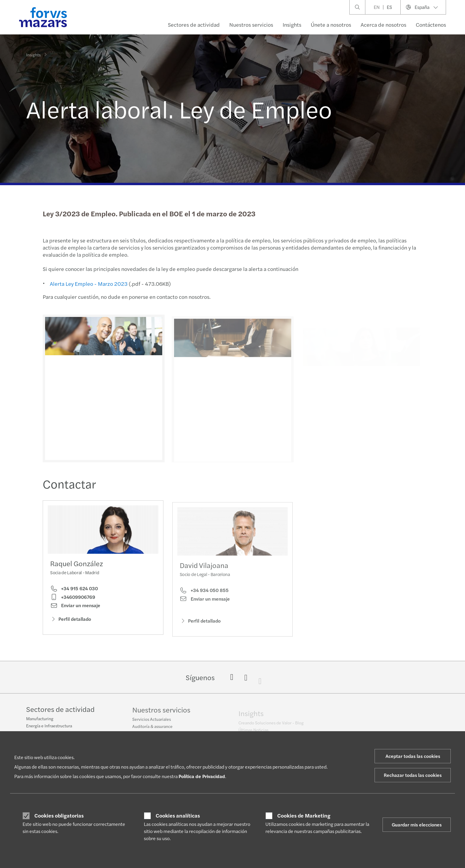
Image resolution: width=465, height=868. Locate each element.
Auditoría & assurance (152, 730)
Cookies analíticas (178, 815)
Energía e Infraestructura (49, 726)
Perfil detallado (71, 621)
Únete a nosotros (331, 24)
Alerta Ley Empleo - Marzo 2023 (88, 284)
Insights (292, 24)
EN (377, 7)
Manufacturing (40, 719)
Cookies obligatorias (59, 815)
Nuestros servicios (251, 24)
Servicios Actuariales (152, 723)
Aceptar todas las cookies (413, 756)
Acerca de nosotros (383, 24)
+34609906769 (73, 599)
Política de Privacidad (202, 776)
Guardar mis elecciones (417, 825)
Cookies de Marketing (304, 815)
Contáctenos (431, 24)
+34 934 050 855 (204, 599)
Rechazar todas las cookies (413, 775)
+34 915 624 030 (74, 590)
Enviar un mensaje (75, 607)
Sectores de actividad (194, 24)
